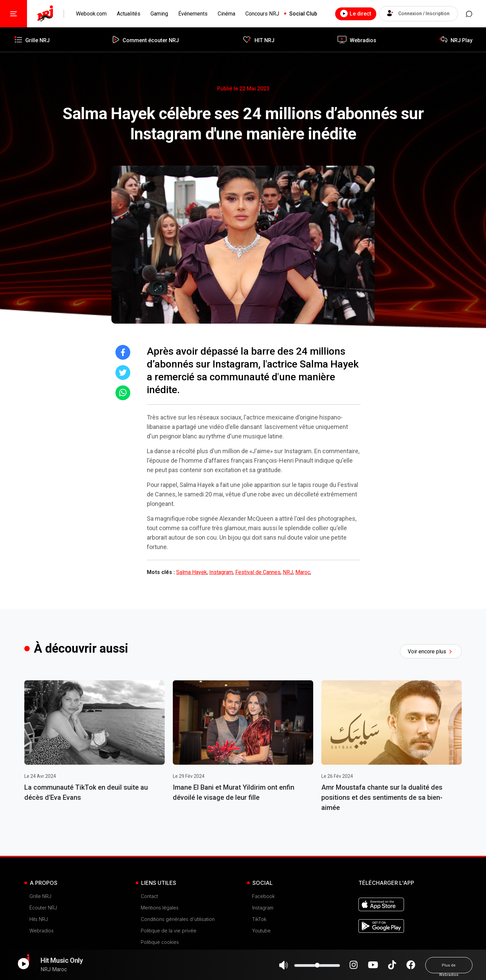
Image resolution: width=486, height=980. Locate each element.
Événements (193, 14)
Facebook (263, 896)
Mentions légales (160, 908)
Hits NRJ (39, 919)
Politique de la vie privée (169, 931)
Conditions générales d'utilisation (178, 919)
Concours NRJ (262, 14)
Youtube (261, 931)
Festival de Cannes (258, 572)
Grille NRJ (40, 896)
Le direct (354, 13)
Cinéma (226, 14)
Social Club (303, 14)
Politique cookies (160, 942)
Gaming (159, 14)
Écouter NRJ (43, 908)
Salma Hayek (192, 572)
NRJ (288, 572)
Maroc (303, 572)
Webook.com (91, 14)
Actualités (129, 14)
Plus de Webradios (449, 968)
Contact (149, 896)
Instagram (221, 572)
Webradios (42, 931)
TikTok (259, 919)
